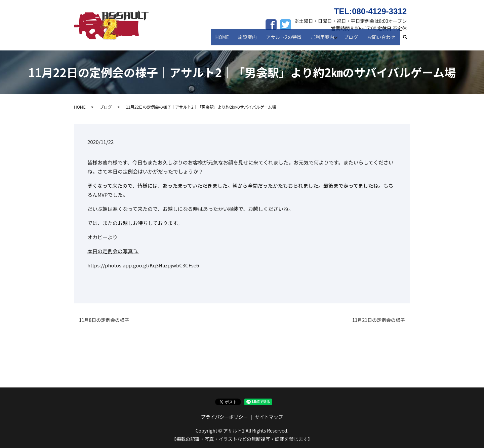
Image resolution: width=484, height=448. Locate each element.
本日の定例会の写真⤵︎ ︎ (113, 251)
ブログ (353, 40)
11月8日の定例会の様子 (104, 320)
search (408, 40)
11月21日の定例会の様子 (379, 320)
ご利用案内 (324, 40)
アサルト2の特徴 (287, 40)
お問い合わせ (382, 40)
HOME (228, 40)
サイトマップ (269, 417)
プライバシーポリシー (225, 417)
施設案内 (252, 40)
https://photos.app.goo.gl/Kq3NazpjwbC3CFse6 (143, 265)
